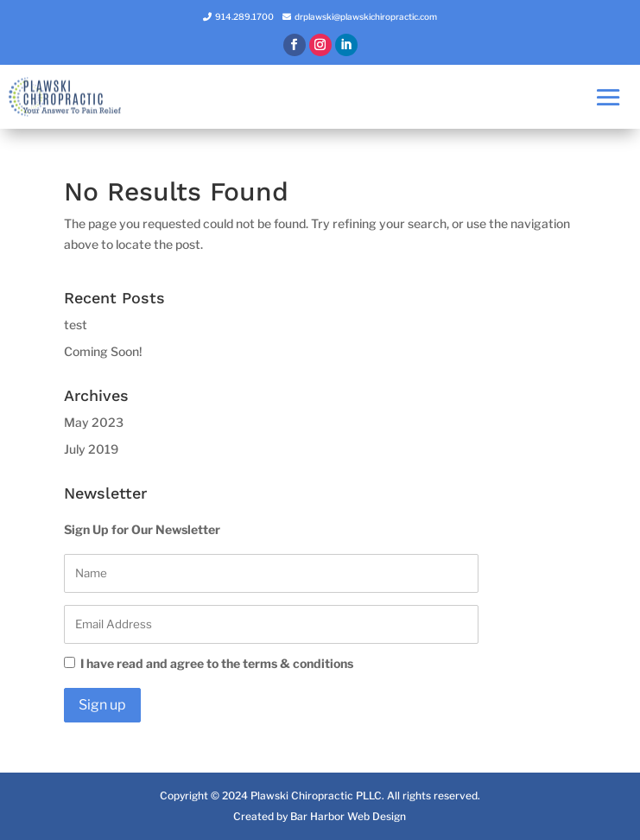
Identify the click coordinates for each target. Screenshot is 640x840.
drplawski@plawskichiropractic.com (366, 16)
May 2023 (94, 422)
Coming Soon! (103, 351)
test (76, 325)
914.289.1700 (244, 16)
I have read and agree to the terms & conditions (209, 663)
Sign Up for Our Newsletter (142, 529)
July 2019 (91, 449)
